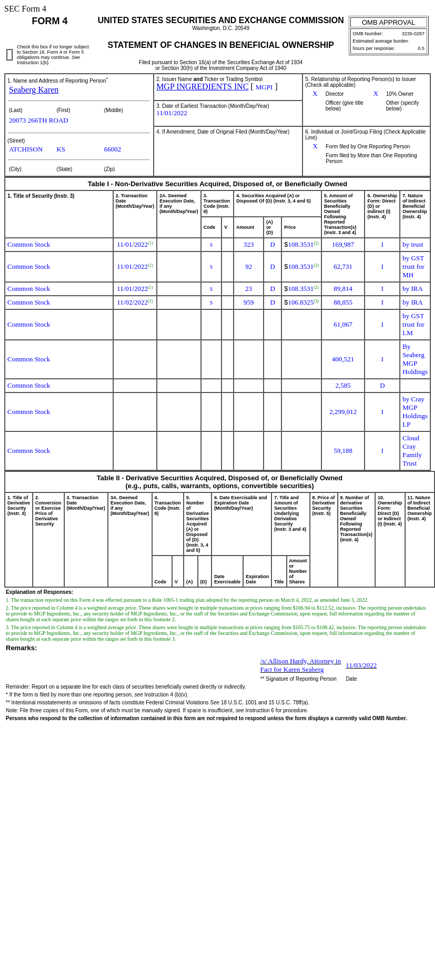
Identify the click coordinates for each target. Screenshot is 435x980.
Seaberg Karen (34, 90)
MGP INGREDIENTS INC (202, 87)
